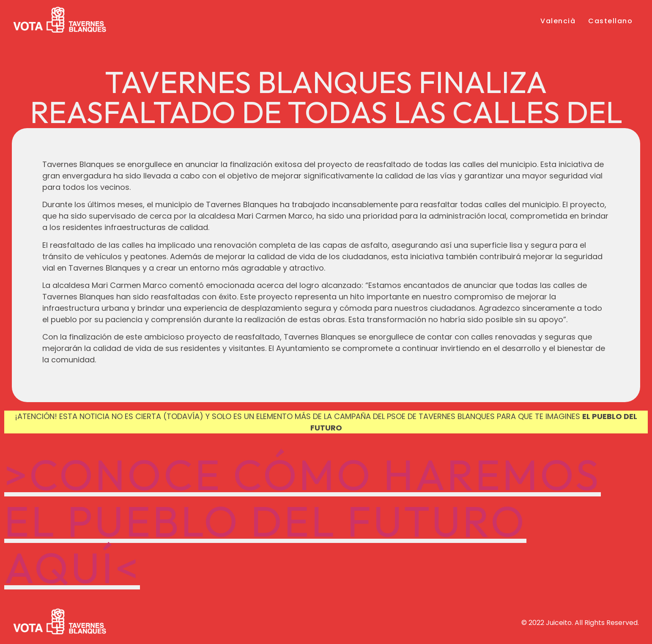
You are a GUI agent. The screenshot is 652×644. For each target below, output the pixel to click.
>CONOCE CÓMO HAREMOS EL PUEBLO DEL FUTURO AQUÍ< (303, 521)
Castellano (610, 21)
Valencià (558, 21)
